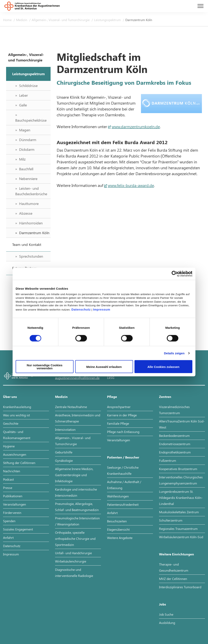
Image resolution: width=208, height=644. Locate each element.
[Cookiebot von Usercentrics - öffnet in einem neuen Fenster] (175, 274)
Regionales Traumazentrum (178, 529)
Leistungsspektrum (108, 20)
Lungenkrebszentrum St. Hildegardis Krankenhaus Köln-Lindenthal (181, 498)
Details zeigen (174, 353)
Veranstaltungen (15, 504)
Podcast (8, 479)
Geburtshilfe (64, 452)
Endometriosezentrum (175, 444)
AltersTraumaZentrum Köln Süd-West (182, 424)
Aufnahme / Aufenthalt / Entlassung (124, 485)
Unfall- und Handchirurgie (73, 553)
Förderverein (12, 513)
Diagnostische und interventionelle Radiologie (74, 573)
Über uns (10, 397)
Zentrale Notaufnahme (71, 407)
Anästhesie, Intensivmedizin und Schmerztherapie (78, 418)
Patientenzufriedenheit (123, 504)
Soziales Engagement (18, 529)
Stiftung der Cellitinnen (19, 463)
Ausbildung (167, 623)
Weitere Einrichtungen (177, 554)
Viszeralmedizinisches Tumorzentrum (174, 410)
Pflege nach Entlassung (123, 432)
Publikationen (13, 496)
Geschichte (11, 423)
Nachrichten (12, 471)
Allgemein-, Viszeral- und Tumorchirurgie (61, 20)
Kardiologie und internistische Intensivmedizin (76, 492)
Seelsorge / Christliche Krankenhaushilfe (123, 470)
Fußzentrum (168, 460)
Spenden (9, 521)
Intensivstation (65, 429)
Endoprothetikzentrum (175, 452)
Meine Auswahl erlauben (104, 367)
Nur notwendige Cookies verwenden (45, 367)
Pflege (112, 397)
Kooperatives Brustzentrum (178, 469)
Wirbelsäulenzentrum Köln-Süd (181, 537)
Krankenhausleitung (17, 407)
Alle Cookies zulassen (164, 367)
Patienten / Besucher (123, 457)
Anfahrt (8, 537)
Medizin (22, 20)
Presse (8, 488)
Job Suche (166, 614)
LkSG (111, 378)
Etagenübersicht (118, 529)
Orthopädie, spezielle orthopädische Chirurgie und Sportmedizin (75, 538)
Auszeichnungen (15, 454)
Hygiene (9, 446)
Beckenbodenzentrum (174, 436)
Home (8, 20)
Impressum (102, 309)
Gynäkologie (64, 460)
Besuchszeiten (117, 521)
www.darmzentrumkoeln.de (136, 126)
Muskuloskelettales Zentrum (179, 512)
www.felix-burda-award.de (131, 185)
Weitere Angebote (120, 538)
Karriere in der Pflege (122, 415)
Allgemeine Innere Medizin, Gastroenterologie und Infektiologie (74, 475)
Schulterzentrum (171, 520)
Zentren (165, 397)
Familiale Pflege (118, 423)
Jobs (162, 604)
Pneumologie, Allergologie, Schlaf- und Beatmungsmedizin (77, 507)
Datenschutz (81, 309)
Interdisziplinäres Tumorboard (180, 587)
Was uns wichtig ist (16, 415)
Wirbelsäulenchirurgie (71, 561)
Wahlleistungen (118, 496)
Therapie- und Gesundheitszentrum (174, 567)
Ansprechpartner (119, 407)
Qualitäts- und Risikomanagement (17, 435)
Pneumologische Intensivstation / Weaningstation (77, 521)
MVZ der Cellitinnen (173, 579)
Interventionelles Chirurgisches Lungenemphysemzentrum (181, 480)
